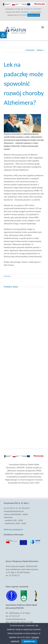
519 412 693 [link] (23, 15)
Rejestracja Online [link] (34, 15)
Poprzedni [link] (30, 50)
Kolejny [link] (40, 50)
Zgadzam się (29, 641)
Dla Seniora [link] (7, 276)
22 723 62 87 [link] (37, 9)
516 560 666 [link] (25, 12)
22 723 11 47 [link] (28, 9)
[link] (3, 35)
